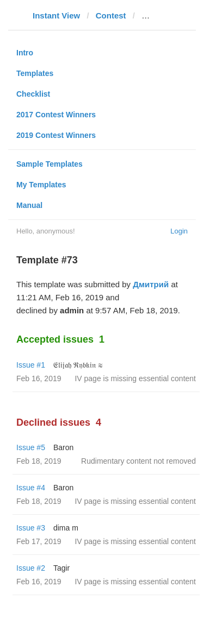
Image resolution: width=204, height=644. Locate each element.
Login (179, 231)
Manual (29, 205)
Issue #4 (31, 488)
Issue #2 (31, 568)
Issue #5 (31, 447)
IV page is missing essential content (135, 378)
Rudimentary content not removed (138, 461)
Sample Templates (50, 164)
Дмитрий (151, 284)
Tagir (61, 568)
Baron (63, 447)
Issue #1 (31, 365)
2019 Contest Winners (56, 135)
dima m (66, 528)
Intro (25, 53)
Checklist (33, 94)
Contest (111, 15)
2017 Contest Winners (56, 115)
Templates (35, 73)
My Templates (41, 185)
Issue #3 (31, 528)
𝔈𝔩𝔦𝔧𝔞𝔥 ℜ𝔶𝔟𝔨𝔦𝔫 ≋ (78, 365)
